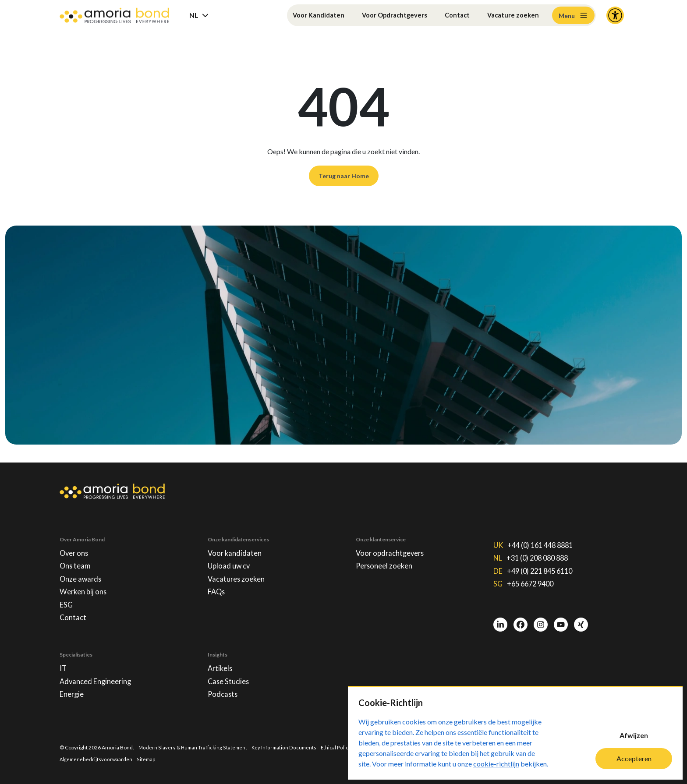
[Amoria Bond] (114, 16)
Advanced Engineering (99, 679)
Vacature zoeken (512, 15)
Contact (453, 15)
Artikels (221, 665)
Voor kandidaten (236, 543)
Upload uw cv (230, 557)
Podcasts (223, 693)
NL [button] (194, 15)
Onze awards (82, 571)
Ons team (76, 557)
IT (64, 665)
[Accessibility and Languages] (615, 15)
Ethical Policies (343, 747)
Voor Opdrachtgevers (386, 15)
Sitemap (147, 759)
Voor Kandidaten (305, 15)
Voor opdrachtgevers (392, 543)
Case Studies (230, 679)
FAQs (217, 585)
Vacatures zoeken (238, 571)
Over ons (75, 543)
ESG (67, 599)
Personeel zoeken (386, 557)
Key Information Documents (287, 747)
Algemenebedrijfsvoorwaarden (97, 759)
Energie (73, 693)
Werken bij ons (85, 585)
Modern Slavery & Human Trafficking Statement (194, 747)
